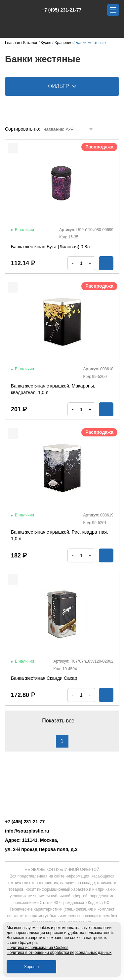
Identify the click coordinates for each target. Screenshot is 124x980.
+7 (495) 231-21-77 (58, 10)
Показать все (62, 721)
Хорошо (31, 967)
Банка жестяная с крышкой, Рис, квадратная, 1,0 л (60, 535)
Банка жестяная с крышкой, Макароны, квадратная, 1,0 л (53, 389)
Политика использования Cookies (38, 948)
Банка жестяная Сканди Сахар (44, 678)
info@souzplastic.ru (27, 831)
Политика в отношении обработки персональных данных (59, 953)
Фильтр (62, 86)
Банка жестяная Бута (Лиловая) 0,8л (50, 247)
